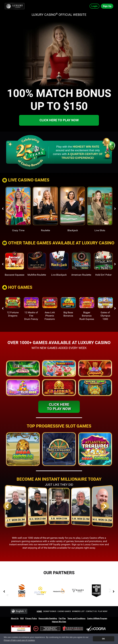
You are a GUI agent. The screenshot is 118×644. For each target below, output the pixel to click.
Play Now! (103, 611)
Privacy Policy (31, 618)
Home (39, 611)
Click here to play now (59, 120)
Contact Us (91, 611)
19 (35, 629)
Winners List (78, 611)
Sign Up (107, 6)
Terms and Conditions (76, 618)
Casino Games (64, 611)
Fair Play (62, 618)
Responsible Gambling (48, 618)
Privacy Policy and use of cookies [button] (19, 640)
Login (94, 6)
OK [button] (103, 639)
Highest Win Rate (59, 622)
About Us (15, 618)
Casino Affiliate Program (97, 618)
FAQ (22, 618)
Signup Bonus (50, 611)
